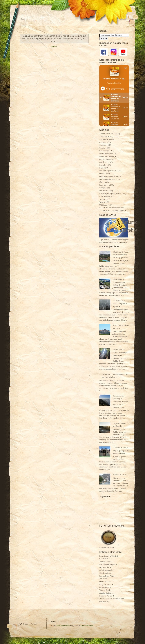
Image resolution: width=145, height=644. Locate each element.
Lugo (101, 168)
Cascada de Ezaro (120, 475)
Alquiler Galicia (105, 593)
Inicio (54, 47)
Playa (102, 182)
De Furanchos (104, 567)
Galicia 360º (104, 559)
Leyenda (103, 165)
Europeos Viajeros (106, 596)
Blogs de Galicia (105, 585)
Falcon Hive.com (87, 626)
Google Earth (104, 162)
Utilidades (103, 205)
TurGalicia (103, 579)
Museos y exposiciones (108, 171)
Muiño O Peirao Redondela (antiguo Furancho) (120, 352)
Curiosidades (104, 151)
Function (34, 624)
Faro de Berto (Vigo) (107, 576)
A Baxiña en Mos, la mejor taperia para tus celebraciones (121, 451)
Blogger (122, 210)
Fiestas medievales (106, 154)
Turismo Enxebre (63, 626)
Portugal (103, 188)
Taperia (102, 199)
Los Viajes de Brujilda (107, 565)
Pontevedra (104, 185)
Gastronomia (104, 159)
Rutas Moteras (105, 196)
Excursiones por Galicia (108, 556)
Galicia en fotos (105, 573)
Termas (102, 202)
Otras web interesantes (108, 176)
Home (23, 19)
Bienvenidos (118, 279)
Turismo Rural (105, 590)
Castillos (103, 145)
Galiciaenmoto (105, 587)
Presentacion (104, 191)
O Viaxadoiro (104, 582)
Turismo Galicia (105, 562)
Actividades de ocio (107, 134)
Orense (102, 174)
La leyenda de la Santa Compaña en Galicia (120, 304)
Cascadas (103, 142)
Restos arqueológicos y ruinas (110, 194)
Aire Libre (103, 137)
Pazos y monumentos (107, 179)
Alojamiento (104, 139)
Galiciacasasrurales (106, 570)
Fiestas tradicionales (107, 157)
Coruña (102, 148)
